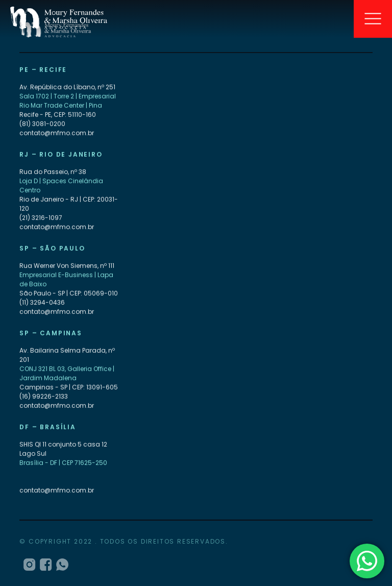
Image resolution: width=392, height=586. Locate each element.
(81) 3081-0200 (42, 124)
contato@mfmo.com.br (57, 133)
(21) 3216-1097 (41, 218)
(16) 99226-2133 (44, 397)
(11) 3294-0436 (42, 303)
